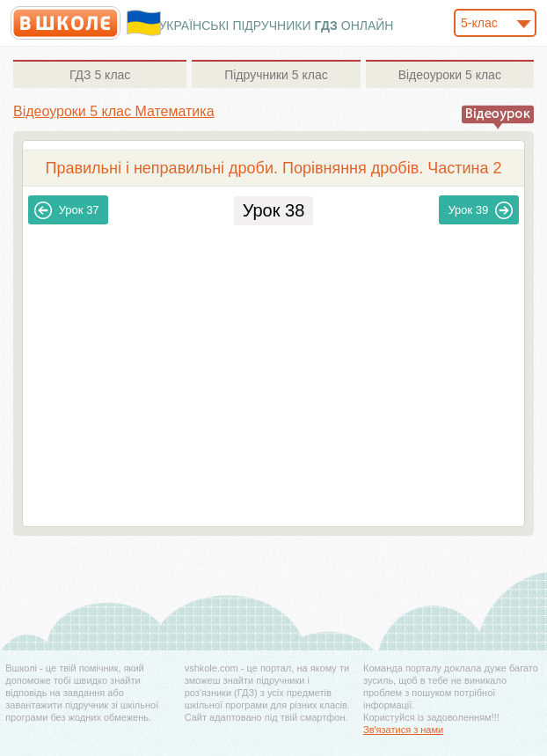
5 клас (100, 75)
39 (480, 210)
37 (67, 210)
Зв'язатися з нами (403, 730)
